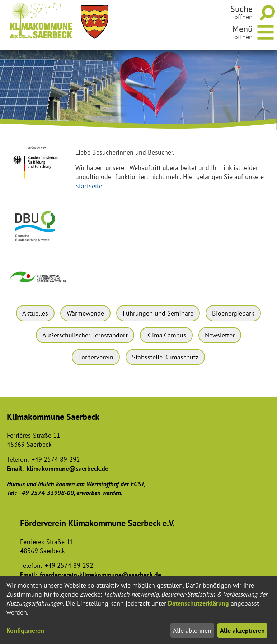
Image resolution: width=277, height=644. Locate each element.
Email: (15, 468)
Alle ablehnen (192, 631)
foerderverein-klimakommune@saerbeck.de (100, 575)
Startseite (89, 186)
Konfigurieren (25, 631)
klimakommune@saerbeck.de (67, 468)
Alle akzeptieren (242, 631)
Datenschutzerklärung (198, 603)
